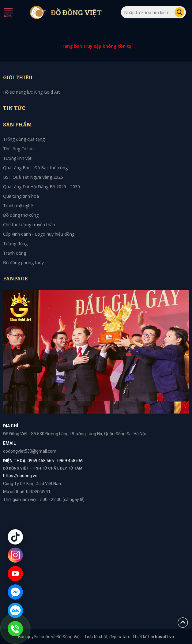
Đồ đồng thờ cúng (21, 215)
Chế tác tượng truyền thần (29, 225)
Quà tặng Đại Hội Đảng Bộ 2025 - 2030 (41, 187)
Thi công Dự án (18, 149)
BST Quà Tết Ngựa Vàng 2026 (33, 177)
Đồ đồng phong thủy (23, 262)
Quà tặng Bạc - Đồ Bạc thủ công (35, 168)
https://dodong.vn (20, 476)
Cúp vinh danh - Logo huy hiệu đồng (39, 234)
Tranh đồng (15, 253)
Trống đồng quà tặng (24, 139)
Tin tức (14, 108)
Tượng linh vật (17, 158)
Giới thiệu (18, 77)
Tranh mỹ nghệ (18, 206)
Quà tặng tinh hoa (21, 196)
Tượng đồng (15, 243)
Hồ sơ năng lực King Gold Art (32, 92)
